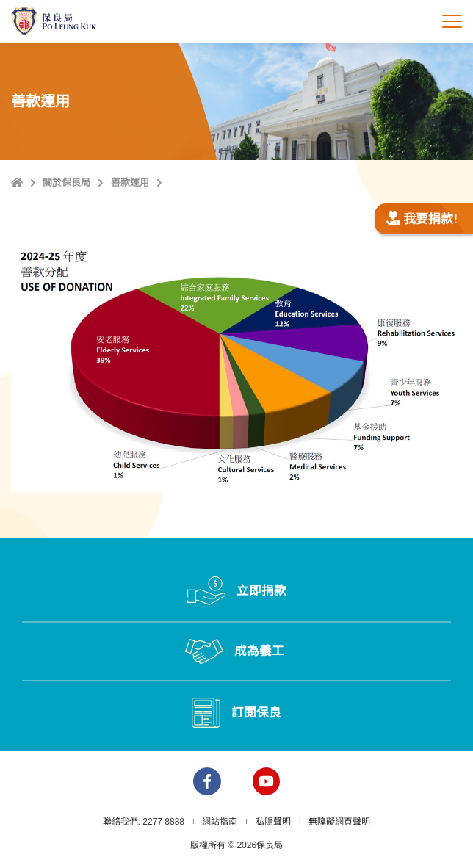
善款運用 (130, 182)
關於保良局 (66, 182)
